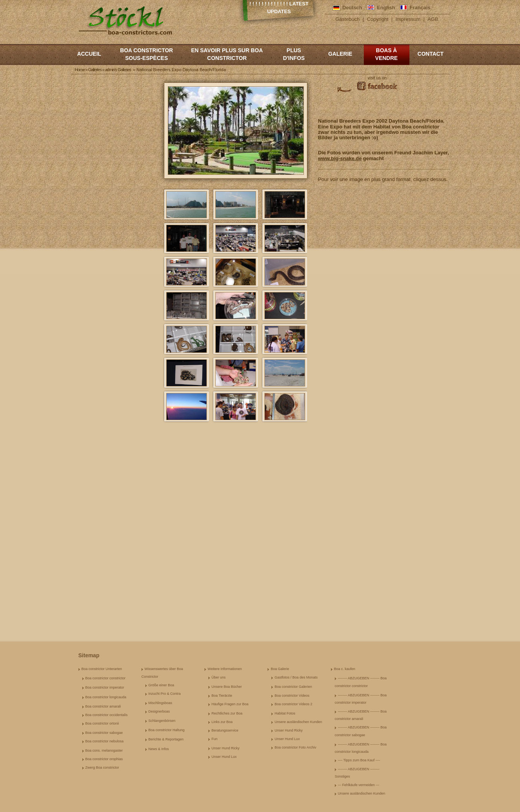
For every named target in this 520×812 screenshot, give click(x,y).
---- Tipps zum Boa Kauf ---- (359, 760)
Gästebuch (347, 19)
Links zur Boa (222, 722)
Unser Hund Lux (224, 757)
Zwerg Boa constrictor (102, 768)
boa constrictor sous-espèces (147, 54)
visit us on (377, 78)
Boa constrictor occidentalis (107, 715)
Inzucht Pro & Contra (165, 694)
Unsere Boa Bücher (227, 687)
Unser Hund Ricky (226, 748)
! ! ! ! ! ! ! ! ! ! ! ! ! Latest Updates (279, 8)
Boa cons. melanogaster (104, 750)
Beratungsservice (225, 730)
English (386, 8)
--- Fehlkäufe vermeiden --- (359, 785)
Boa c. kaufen (345, 669)
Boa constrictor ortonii (102, 723)
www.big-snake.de (340, 158)
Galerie (340, 54)
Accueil (89, 54)
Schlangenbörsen (162, 721)
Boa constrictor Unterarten (102, 669)
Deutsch (352, 8)
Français (420, 8)
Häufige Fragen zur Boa (230, 704)
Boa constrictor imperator (105, 687)
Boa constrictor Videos (292, 696)
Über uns (219, 677)
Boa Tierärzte (222, 696)
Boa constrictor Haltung (167, 730)
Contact (430, 54)
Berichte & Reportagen (166, 739)
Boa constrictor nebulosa (105, 741)
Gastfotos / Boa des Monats (296, 677)
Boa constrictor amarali (103, 706)
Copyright (378, 19)
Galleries (95, 70)
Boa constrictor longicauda (106, 697)
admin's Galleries (118, 70)
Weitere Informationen (225, 669)
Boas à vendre (386, 54)
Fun (215, 739)
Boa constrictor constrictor (106, 678)
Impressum (408, 19)
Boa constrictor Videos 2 (293, 704)
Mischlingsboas (160, 703)
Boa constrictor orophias (104, 759)
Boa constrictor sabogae (104, 733)
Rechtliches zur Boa (227, 713)
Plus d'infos (294, 54)
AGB (433, 19)
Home (80, 70)
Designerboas (159, 711)
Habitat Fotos (285, 713)
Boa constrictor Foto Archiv (295, 747)
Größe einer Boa (161, 685)
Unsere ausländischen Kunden (298, 722)
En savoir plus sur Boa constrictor (227, 54)
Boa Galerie (280, 669)
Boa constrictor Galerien (293, 687)
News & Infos (159, 749)
